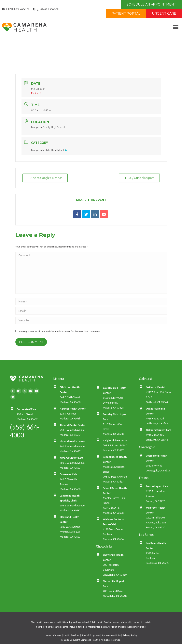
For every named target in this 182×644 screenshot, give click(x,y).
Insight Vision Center (115, 441)
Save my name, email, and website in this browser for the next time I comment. (60, 331)
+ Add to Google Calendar (45, 178)
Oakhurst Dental (155, 387)
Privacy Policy (130, 635)
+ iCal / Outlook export (139, 178)
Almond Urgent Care (71, 458)
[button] (176, 27)
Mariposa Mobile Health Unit (49, 150)
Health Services (71, 635)
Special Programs (91, 635)
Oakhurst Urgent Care (159, 430)
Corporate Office (26, 409)
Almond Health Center (73, 441)
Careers (57, 635)
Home (48, 635)
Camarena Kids (68, 474)
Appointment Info (111, 635)
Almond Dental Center (73, 425)
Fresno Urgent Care (157, 486)
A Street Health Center (73, 409)
